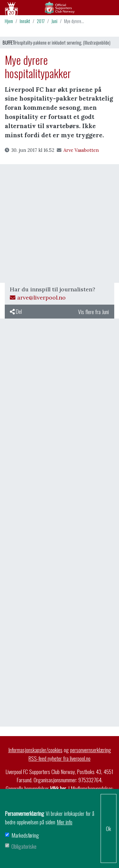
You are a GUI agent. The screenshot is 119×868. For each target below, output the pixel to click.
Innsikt (25, 21)
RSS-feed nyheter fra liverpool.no (60, 758)
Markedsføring (25, 835)
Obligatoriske (24, 846)
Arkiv (60, 8)
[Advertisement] (60, 223)
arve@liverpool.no (38, 298)
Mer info (65, 822)
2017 (41, 21)
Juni (54, 21)
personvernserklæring (91, 750)
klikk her (58, 788)
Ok (109, 828)
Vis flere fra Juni (93, 312)
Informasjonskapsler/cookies (35, 750)
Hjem (9, 21)
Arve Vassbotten (78, 150)
